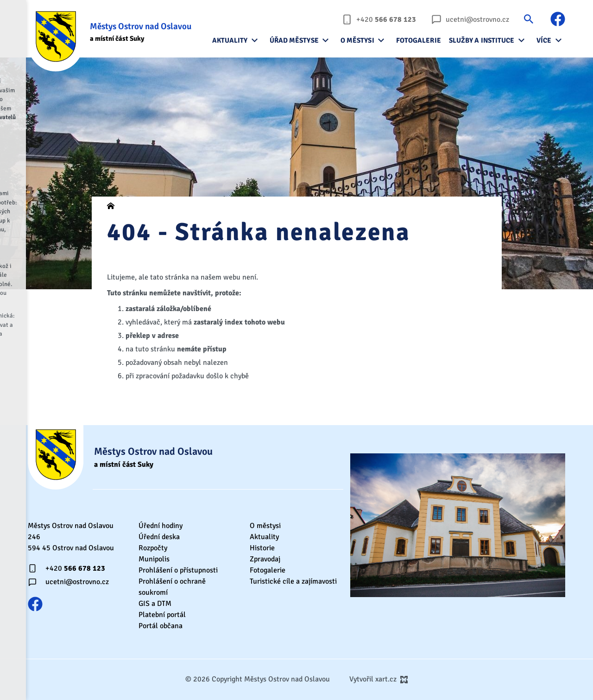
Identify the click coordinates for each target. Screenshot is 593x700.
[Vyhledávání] (529, 19)
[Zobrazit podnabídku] (255, 40)
